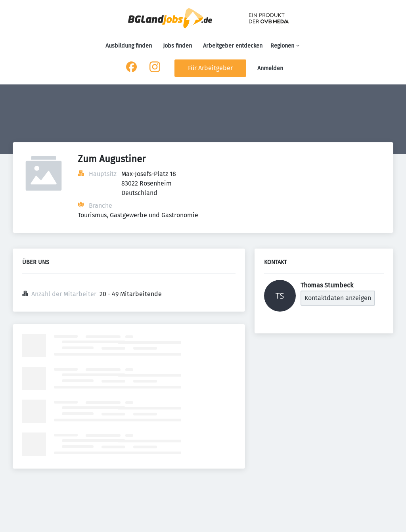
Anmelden (270, 68)
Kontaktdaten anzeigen (338, 298)
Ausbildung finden (129, 46)
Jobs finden (177, 46)
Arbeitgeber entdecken (233, 46)
